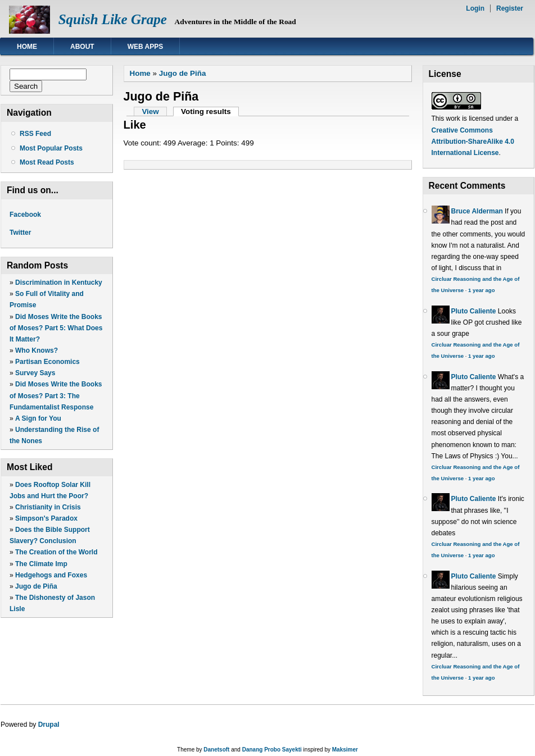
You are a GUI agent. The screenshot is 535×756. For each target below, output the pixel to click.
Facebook (25, 215)
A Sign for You (38, 418)
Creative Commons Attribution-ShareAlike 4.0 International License (473, 142)
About (82, 47)
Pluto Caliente (474, 311)
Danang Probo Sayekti (272, 750)
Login (475, 8)
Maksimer (345, 750)
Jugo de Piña (36, 586)
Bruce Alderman (477, 211)
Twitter (20, 233)
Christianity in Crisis (48, 507)
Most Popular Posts (51, 148)
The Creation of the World (56, 552)
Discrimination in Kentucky (59, 283)
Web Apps (146, 47)
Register (510, 8)
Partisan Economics (47, 362)
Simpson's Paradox (46, 518)
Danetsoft (216, 750)
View (150, 111)
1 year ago (481, 290)
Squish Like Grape (113, 19)
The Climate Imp (41, 564)
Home (27, 47)
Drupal (49, 725)
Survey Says (35, 373)
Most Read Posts (47, 162)
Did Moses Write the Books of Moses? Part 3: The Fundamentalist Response (56, 395)
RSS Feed (35, 134)
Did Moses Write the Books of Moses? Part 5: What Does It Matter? (56, 328)
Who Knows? (37, 350)
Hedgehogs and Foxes (51, 575)
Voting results (210, 111)
